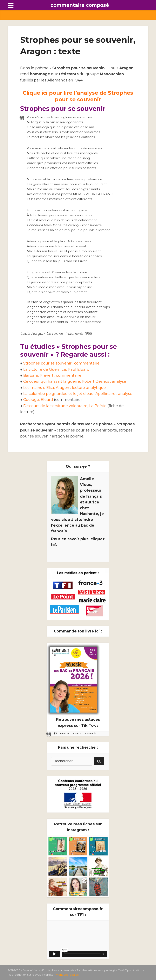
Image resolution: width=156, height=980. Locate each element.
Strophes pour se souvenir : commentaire (61, 363)
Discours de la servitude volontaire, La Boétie (65, 406)
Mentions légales (67, 975)
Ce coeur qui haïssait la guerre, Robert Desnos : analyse (75, 381)
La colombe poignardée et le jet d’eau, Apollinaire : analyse (78, 394)
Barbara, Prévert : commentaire (52, 375)
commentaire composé (80, 5)
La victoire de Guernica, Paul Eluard (56, 369)
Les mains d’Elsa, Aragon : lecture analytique (65, 388)
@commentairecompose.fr (75, 733)
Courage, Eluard (38, 400)
